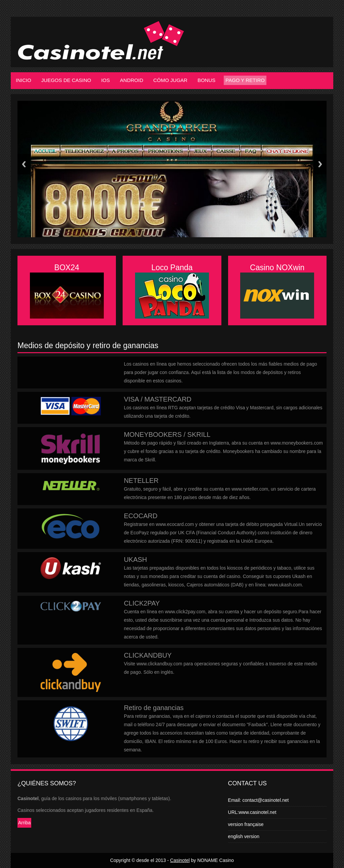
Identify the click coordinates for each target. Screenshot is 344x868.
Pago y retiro (245, 80)
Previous (24, 164)
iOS (105, 80)
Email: (235, 800)
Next (320, 164)
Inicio (24, 80)
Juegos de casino (66, 80)
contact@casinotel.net (265, 800)
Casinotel (180, 860)
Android (132, 80)
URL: (233, 812)
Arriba (24, 823)
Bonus (206, 80)
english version (244, 836)
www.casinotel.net (258, 812)
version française (246, 824)
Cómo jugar (170, 80)
